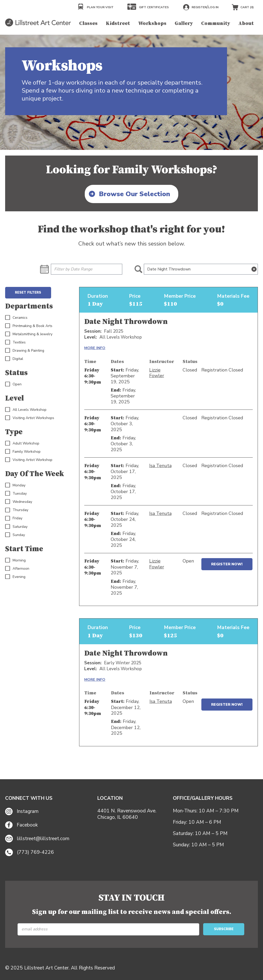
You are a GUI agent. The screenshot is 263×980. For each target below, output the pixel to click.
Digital (14, 359)
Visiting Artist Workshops (30, 418)
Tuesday (16, 494)
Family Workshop (23, 452)
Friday (14, 518)
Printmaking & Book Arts (29, 326)
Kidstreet (118, 23)
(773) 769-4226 (30, 852)
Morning (15, 560)
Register (199, 7)
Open (13, 384)
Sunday (15, 535)
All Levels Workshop (26, 410)
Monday (15, 485)
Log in (213, 7)
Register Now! (227, 564)
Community (216, 23)
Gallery (184, 23)
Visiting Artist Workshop (29, 460)
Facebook (21, 825)
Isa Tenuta (160, 466)
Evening (15, 577)
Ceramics (16, 318)
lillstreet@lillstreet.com (37, 839)
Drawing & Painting (25, 351)
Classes (88, 23)
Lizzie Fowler (157, 373)
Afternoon (17, 569)
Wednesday (19, 502)
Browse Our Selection (134, 194)
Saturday (16, 527)
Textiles (15, 342)
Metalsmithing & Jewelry (29, 334)
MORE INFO (95, 348)
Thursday (17, 510)
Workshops (152, 23)
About (246, 23)
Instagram (22, 811)
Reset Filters (28, 293)
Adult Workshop (22, 443)
